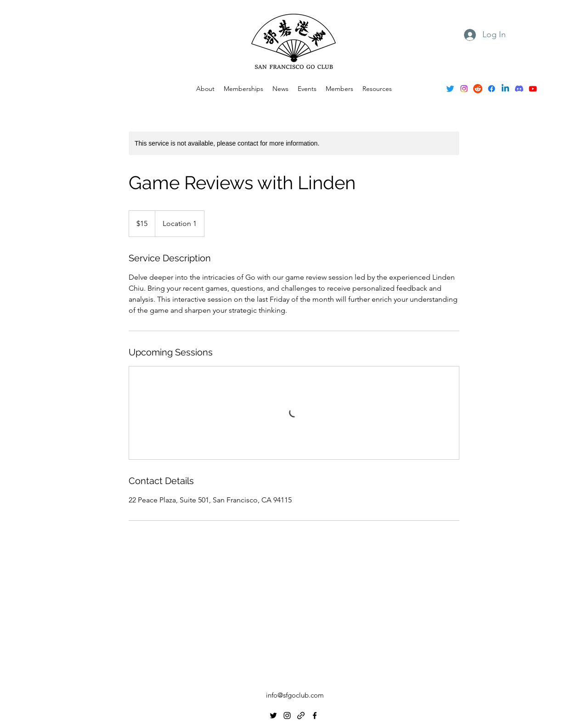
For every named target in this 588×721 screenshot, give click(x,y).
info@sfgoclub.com (295, 695)
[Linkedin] (505, 89)
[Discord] (519, 89)
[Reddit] (478, 89)
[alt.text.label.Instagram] (464, 89)
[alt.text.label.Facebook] (492, 89)
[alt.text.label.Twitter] (450, 89)
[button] (307, 89)
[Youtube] (533, 89)
